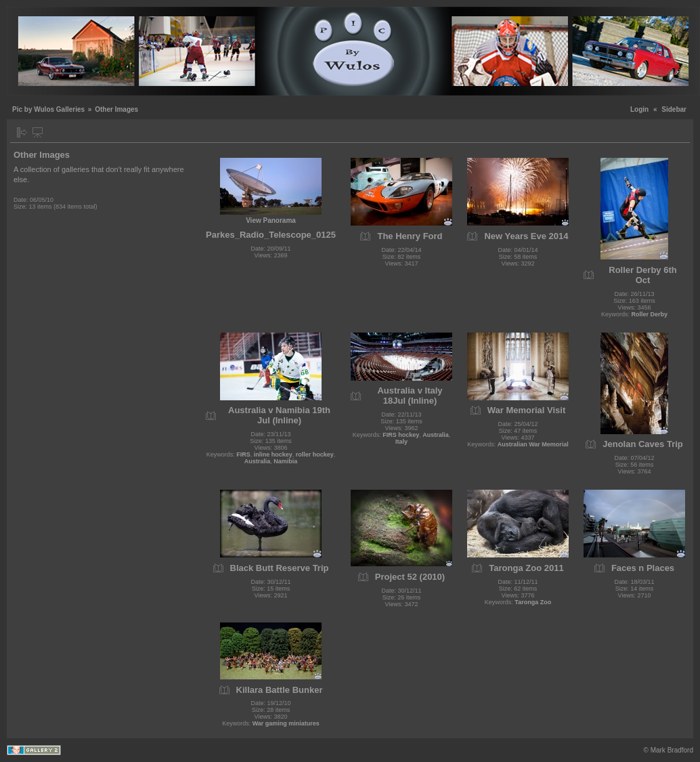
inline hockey (273, 454)
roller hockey (315, 454)
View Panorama (271, 220)
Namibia (285, 461)
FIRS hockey (401, 435)
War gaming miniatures (286, 723)
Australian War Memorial (533, 444)
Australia (258, 461)
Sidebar (674, 109)
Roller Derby (650, 314)
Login (639, 109)
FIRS (243, 454)
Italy (401, 442)
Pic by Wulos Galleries (48, 109)
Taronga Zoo (533, 602)
